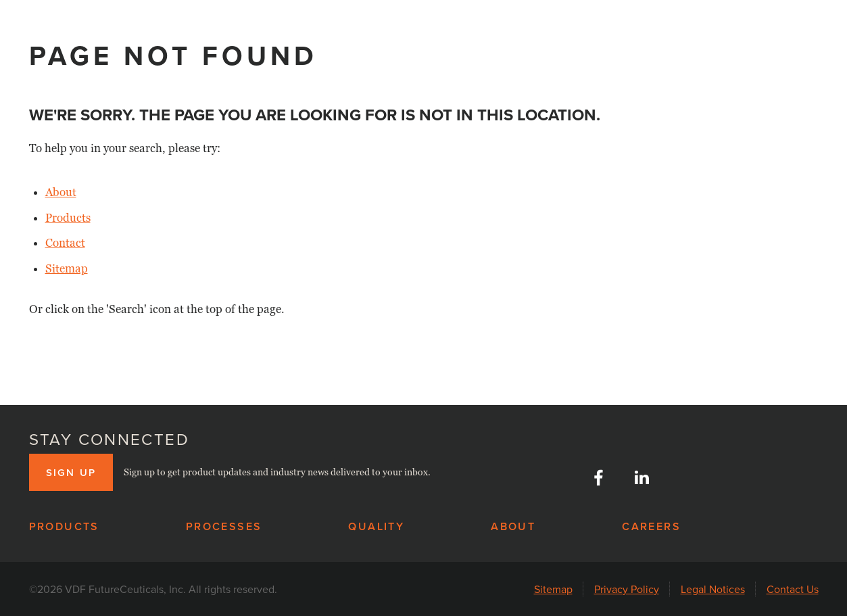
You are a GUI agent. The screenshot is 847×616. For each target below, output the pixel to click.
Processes (224, 526)
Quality (376, 526)
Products (68, 218)
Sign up (71, 472)
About (61, 192)
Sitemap (67, 269)
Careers (651, 526)
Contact (65, 243)
